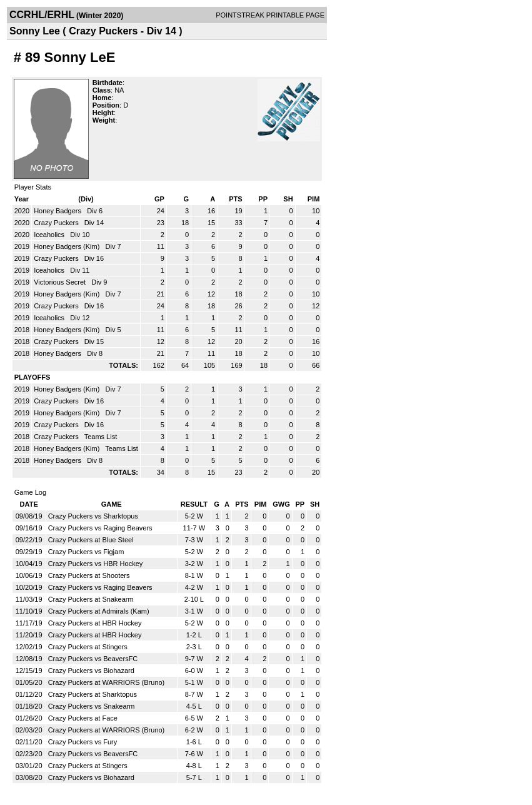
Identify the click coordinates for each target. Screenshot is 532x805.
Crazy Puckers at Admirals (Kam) (99, 611)
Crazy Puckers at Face (83, 718)
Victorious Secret (61, 282)
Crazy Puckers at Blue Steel (91, 540)
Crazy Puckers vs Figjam (86, 552)
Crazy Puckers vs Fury (83, 742)
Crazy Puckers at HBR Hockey (95, 623)
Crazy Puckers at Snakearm (91, 599)
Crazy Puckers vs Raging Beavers (100, 528)
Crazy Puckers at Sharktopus (93, 694)
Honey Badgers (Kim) (68, 246)
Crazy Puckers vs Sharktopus (93, 516)
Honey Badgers (58, 211)
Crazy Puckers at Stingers (88, 647)
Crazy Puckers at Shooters (89, 575)
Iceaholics (50, 235)
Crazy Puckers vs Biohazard (91, 671)
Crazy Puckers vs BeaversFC (93, 659)
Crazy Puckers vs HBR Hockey (96, 564)
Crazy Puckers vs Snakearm (92, 706)
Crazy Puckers (57, 223)
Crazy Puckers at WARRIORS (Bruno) (107, 682)
